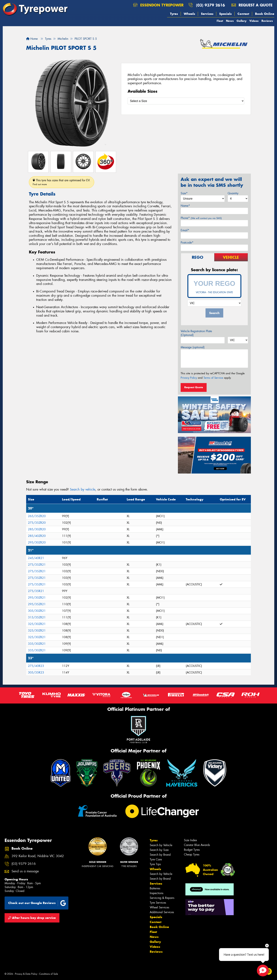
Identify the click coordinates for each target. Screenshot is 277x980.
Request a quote (252, 5)
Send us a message (25, 871)
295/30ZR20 (37, 542)
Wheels (189, 14)
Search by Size (159, 850)
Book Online (265, 14)
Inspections (157, 893)
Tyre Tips (155, 864)
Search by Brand (160, 855)
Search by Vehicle (161, 845)
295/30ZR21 (37, 598)
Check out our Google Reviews (37, 903)
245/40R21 (36, 558)
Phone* (201, 218)
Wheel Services (159, 907)
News (230, 21)
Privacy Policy (189, 378)
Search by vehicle (83, 489)
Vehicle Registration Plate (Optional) (196, 333)
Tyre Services (158, 903)
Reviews (267, 21)
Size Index (190, 840)
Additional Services (162, 912)
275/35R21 (36, 591)
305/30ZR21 (37, 611)
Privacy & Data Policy (26, 974)
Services (207, 14)
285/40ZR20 (37, 536)
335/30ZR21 (37, 644)
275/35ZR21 (37, 565)
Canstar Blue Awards (197, 845)
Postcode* (187, 243)
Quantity (233, 193)
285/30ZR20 (37, 529)
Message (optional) (193, 347)
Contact (243, 14)
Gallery (242, 21)
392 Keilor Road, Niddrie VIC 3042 (38, 856)
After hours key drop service (32, 918)
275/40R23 (36, 666)
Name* (185, 206)
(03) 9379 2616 (210, 5)
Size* (184, 193)
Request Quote (194, 387)
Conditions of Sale (49, 974)
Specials (225, 14)
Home (32, 39)
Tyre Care (156, 859)
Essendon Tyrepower (158, 5)
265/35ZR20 (37, 516)
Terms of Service (213, 378)
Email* (185, 230)
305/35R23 (36, 672)
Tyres (174, 14)
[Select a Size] (186, 101)
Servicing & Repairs (162, 898)
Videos (254, 21)
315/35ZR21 (37, 617)
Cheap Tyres (192, 854)
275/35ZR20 (37, 523)
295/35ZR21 (37, 604)
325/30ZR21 (37, 624)
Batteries (155, 888)
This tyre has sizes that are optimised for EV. (62, 182)
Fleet (220, 21)
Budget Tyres (192, 850)
